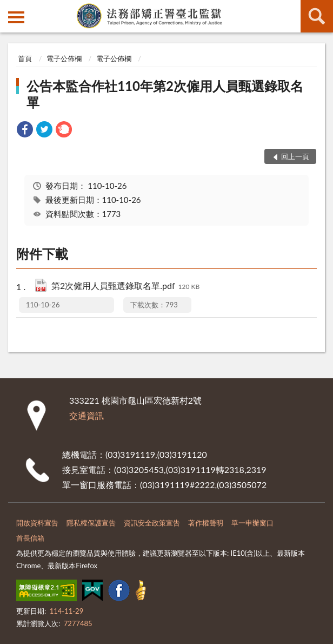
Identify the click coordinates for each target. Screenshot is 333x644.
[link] (25, 131)
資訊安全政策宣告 (152, 523)
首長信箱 (30, 538)
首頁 (25, 58)
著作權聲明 (206, 523)
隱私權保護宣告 (91, 523)
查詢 (317, 16)
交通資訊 (86, 415)
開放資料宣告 (37, 523)
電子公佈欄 (64, 58)
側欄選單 (16, 17)
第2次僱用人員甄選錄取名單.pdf (125, 287)
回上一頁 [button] (295, 156)
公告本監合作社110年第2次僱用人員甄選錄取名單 (165, 94)
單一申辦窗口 (252, 523)
